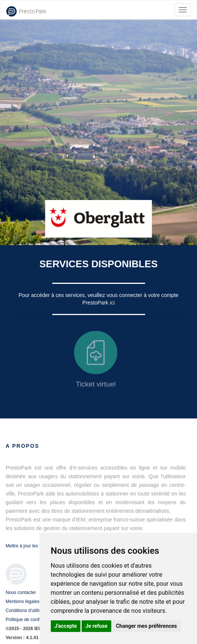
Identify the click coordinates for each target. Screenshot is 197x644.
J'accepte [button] (66, 626)
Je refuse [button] (96, 626)
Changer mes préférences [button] (146, 626)
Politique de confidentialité (32, 620)
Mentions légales (23, 602)
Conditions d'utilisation (28, 611)
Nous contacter (21, 592)
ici (112, 303)
